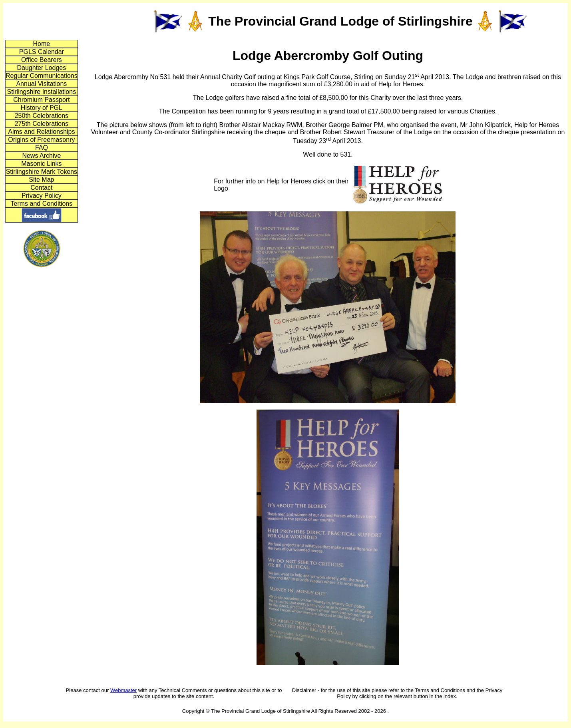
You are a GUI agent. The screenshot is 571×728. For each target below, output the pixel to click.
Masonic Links (41, 164)
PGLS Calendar (42, 52)
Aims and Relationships (41, 132)
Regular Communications (42, 76)
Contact (41, 188)
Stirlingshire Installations (42, 92)
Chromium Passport (41, 100)
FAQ (42, 148)
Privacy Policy (42, 196)
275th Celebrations (42, 124)
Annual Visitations (41, 84)
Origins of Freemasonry (41, 140)
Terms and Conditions (42, 204)
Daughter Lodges (42, 68)
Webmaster (123, 690)
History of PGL (42, 108)
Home (42, 44)
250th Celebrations (42, 116)
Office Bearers (42, 60)
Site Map (41, 180)
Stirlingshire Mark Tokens (42, 172)
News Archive (41, 156)
